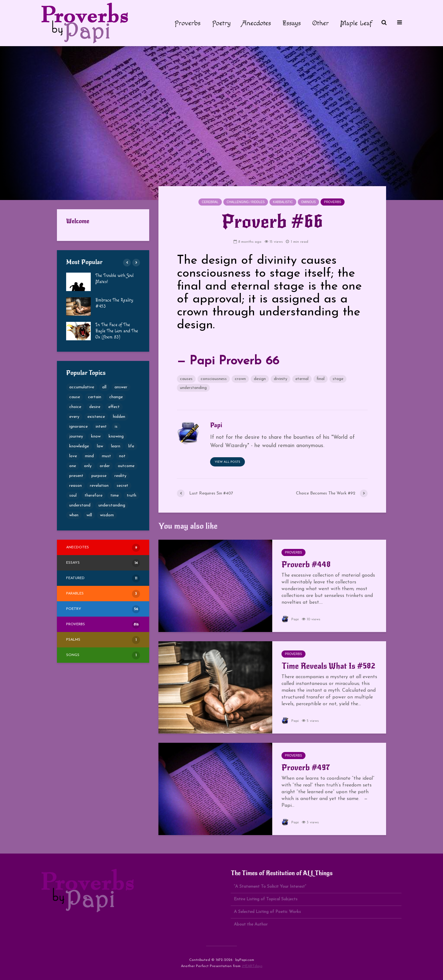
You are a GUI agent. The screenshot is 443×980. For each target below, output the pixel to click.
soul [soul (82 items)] (73, 496)
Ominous (309, 202)
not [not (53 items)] (122, 456)
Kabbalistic (283, 202)
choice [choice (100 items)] (75, 407)
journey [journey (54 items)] (76, 436)
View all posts (227, 462)
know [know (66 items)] (96, 436)
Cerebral (210, 202)
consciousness (214, 379)
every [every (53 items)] (74, 417)
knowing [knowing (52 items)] (116, 436)
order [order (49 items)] (105, 466)
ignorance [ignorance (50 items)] (78, 427)
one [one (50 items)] (73, 466)
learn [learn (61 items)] (116, 446)
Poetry (221, 23)
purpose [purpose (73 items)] (99, 476)
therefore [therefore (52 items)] (94, 496)
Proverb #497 (306, 767)
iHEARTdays (252, 966)
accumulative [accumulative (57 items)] (82, 387)
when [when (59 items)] (74, 515)
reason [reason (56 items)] (76, 486)
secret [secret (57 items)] (122, 486)
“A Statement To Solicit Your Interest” (270, 887)
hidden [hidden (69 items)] (119, 417)
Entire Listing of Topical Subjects (266, 899)
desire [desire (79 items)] (95, 407)
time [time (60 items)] (115, 496)
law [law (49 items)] (100, 446)
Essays (292, 23)
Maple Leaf (356, 23)
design (260, 379)
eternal (302, 379)
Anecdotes (257, 23)
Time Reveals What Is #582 (328, 666)
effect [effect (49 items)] (114, 407)
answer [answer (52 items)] (121, 387)
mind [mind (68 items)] (89, 456)
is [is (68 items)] (116, 427)
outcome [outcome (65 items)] (126, 466)
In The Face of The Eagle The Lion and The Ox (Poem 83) (117, 331)
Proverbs (188, 23)
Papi (290, 619)
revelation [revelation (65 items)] (99, 486)
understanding (193, 388)
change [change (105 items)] (116, 397)
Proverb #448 (306, 564)
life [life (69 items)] (131, 446)
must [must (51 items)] (106, 456)
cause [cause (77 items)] (75, 397)
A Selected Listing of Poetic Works (267, 912)
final (321, 379)
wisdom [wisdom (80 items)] (107, 515)
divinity (281, 379)
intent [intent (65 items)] (101, 427)
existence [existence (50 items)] (96, 417)
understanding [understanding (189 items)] (112, 505)
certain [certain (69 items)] (95, 397)
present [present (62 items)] (76, 476)
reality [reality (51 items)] (120, 476)
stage (338, 379)
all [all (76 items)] (104, 387)
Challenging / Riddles (246, 202)
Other (321, 23)
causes (186, 379)
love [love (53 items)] (73, 456)
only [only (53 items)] (88, 466)
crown (240, 379)
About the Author (251, 924)
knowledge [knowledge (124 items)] (79, 446)
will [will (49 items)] (89, 515)
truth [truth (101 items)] (132, 496)
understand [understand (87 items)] (80, 505)
